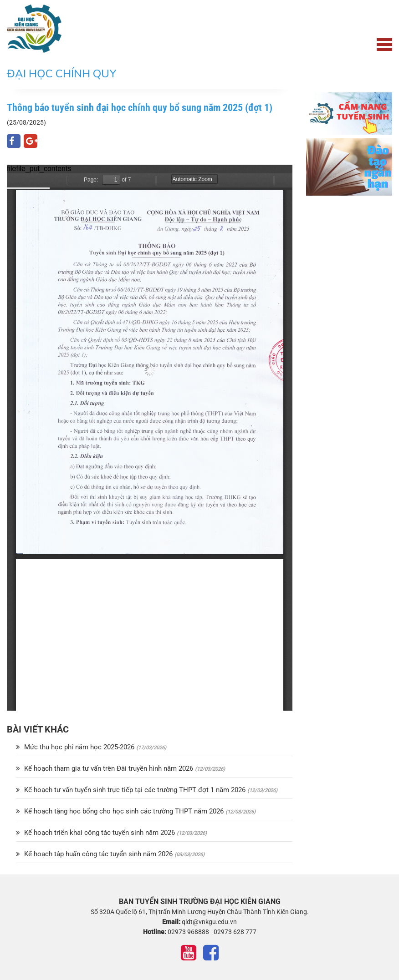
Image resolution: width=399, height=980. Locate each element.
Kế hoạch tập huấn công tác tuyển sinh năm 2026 (95, 854)
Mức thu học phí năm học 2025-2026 (76, 747)
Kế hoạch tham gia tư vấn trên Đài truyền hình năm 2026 (105, 768)
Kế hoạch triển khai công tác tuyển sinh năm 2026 (96, 833)
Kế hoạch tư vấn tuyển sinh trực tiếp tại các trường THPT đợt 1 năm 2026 (132, 790)
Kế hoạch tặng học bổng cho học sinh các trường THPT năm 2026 (121, 811)
